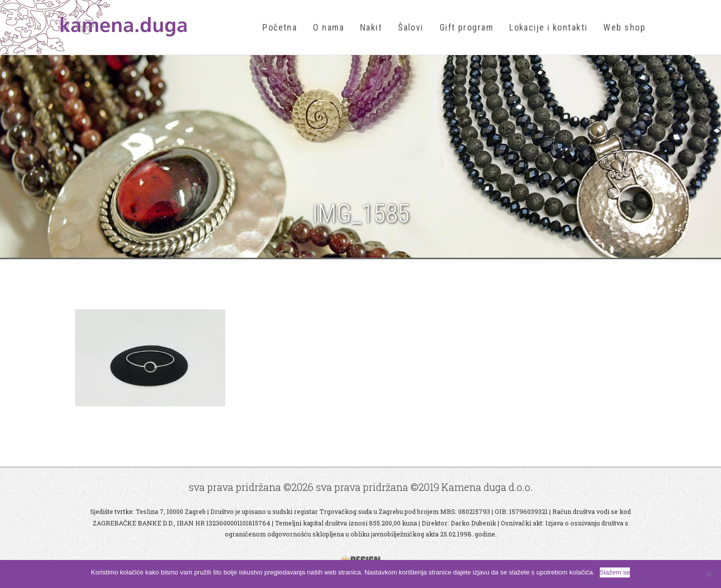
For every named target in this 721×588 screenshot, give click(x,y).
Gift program (466, 27)
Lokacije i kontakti (548, 27)
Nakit (371, 27)
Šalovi (411, 27)
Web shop (624, 27)
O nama (328, 27)
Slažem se (615, 572)
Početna (280, 27)
